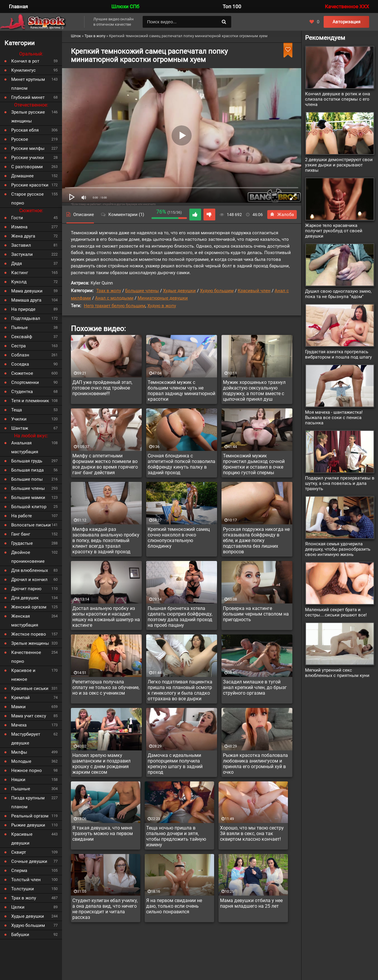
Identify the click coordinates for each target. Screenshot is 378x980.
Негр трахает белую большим (115, 306)
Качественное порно (26, 657)
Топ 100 (232, 6)
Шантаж (20, 428)
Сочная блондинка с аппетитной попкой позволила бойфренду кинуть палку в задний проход (181, 464)
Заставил (21, 245)
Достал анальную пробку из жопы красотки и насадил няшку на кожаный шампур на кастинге (106, 617)
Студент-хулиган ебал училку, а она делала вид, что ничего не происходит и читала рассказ (105, 909)
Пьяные (19, 328)
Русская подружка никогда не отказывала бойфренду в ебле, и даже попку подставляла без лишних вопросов (256, 540)
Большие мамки (28, 498)
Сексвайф (22, 337)
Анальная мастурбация (25, 447)
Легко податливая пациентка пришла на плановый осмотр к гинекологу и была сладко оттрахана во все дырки (180, 690)
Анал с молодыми (114, 298)
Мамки (18, 707)
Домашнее (22, 176)
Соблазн (20, 355)
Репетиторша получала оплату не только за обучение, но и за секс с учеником (106, 687)
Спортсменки (25, 382)
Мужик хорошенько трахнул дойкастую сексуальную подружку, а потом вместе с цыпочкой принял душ (254, 391)
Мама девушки (27, 291)
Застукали (22, 254)
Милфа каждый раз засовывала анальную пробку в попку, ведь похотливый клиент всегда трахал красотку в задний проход (106, 540)
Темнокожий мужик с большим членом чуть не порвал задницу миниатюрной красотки (181, 391)
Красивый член (254, 291)
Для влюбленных (30, 570)
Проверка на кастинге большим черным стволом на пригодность (256, 614)
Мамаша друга (26, 300)
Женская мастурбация (25, 621)
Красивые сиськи (30, 688)
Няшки (18, 780)
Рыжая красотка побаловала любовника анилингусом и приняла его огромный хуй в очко (255, 764)
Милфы (19, 752)
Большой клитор (29, 507)
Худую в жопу (162, 306)
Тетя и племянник (30, 401)
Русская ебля (25, 130)
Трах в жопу (109, 291)
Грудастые (22, 543)
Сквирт (19, 852)
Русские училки (28, 158)
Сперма (19, 871)
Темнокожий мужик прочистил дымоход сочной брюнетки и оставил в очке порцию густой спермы (254, 464)
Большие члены (142, 291)
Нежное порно (27, 770)
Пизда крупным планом (28, 802)
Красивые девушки (22, 839)
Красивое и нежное (23, 675)
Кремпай (21, 698)
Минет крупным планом (28, 84)
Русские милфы (28, 148)
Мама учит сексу (29, 716)
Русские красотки (30, 185)
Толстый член (26, 880)
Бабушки (20, 935)
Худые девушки (179, 291)
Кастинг (20, 273)
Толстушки (23, 889)
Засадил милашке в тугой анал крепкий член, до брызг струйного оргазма (255, 687)
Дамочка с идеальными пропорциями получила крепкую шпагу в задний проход (175, 764)
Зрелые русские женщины (28, 117)
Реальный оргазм (30, 816)
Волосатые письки (31, 525)
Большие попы (27, 479)
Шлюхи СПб (125, 6)
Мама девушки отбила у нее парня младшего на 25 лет (251, 903)
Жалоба (282, 215)
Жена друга (23, 236)
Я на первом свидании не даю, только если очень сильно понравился (174, 906)
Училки (19, 419)
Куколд (19, 282)
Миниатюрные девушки (163, 298)
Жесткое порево (29, 634)
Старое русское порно (27, 199)
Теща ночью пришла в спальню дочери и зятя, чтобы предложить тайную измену (176, 836)
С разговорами (27, 167)
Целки (18, 907)
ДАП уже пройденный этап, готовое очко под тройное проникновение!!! (102, 388)
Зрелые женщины (30, 643)
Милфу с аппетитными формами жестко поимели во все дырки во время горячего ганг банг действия (105, 464)
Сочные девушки (29, 861)
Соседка (20, 364)
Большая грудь (27, 461)
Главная (18, 6)
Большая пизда (27, 470)
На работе (22, 516)
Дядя (17, 264)
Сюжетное (22, 373)
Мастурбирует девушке (26, 739)
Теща (17, 410)
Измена (19, 227)
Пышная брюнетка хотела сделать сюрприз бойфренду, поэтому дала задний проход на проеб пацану (180, 617)
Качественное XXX (347, 6)
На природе (23, 309)
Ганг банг (21, 534)
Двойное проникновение (28, 557)
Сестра (18, 346)
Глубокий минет (28, 97)
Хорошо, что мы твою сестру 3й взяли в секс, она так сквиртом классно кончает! (252, 833)
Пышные (21, 789)
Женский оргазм (29, 607)
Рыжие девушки (28, 825)
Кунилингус (23, 70)
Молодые (21, 761)
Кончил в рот (25, 61)
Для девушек (25, 598)
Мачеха (19, 725)
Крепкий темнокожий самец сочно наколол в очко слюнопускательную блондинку (179, 538)
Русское (20, 139)
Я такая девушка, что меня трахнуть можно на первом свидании (103, 833)
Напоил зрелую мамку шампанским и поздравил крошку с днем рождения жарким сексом (101, 764)
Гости (17, 218)
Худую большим (217, 291)
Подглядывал (26, 318)
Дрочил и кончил (29, 580)
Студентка (22, 392)
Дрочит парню (26, 589)
